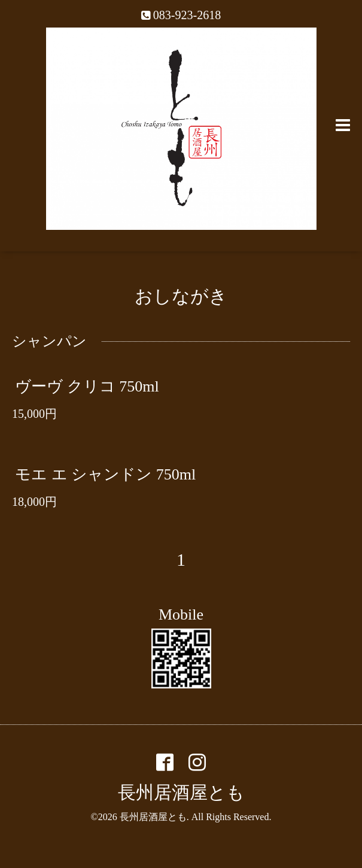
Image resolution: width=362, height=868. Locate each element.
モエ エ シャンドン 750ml (105, 474)
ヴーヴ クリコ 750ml (87, 386)
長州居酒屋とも (181, 792)
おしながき (181, 296)
